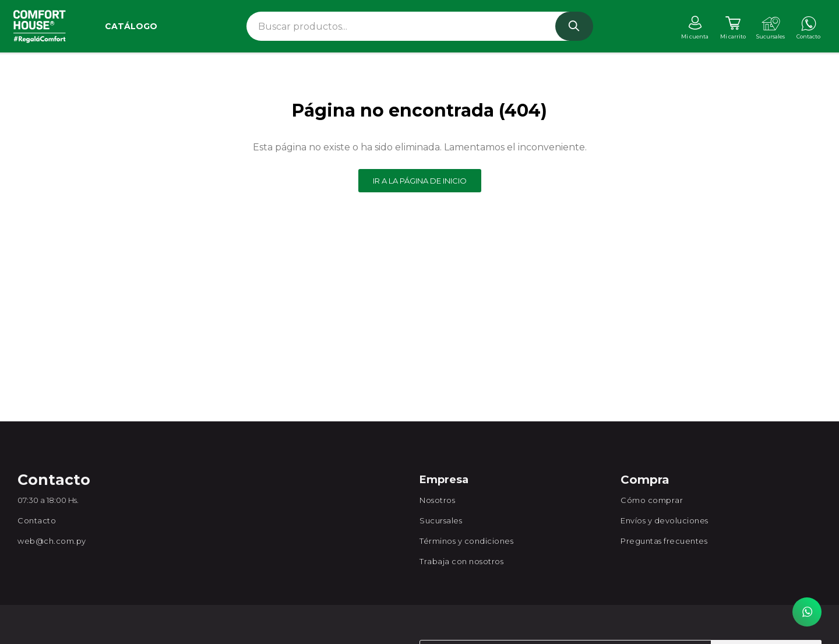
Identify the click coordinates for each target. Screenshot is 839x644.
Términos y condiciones (466, 541)
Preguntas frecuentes (664, 541)
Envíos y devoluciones (664, 520)
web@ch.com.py (52, 541)
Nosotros (437, 500)
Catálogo (131, 26)
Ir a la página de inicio (420, 181)
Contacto (37, 520)
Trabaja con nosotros (461, 561)
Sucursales (441, 520)
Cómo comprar (652, 500)
